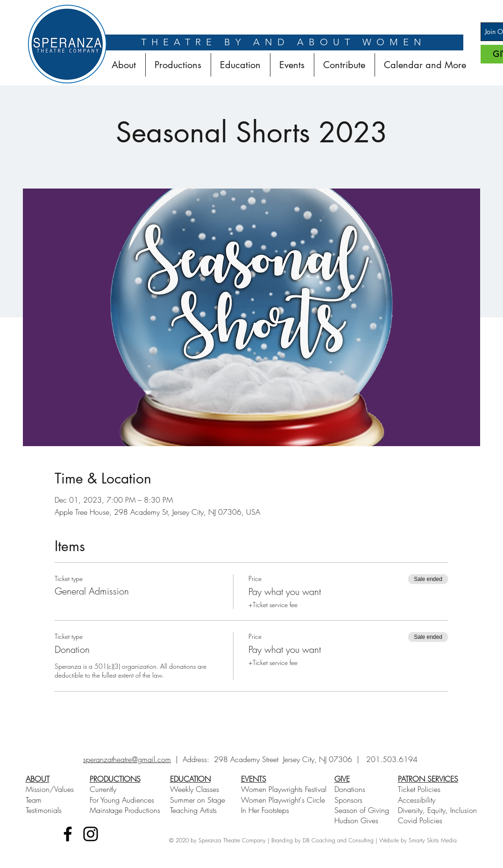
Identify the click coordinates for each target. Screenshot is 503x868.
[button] (178, 65)
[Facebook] (68, 834)
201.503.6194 (392, 759)
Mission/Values (50, 789)
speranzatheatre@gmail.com (127, 759)
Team (34, 800)
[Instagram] (91, 834)
